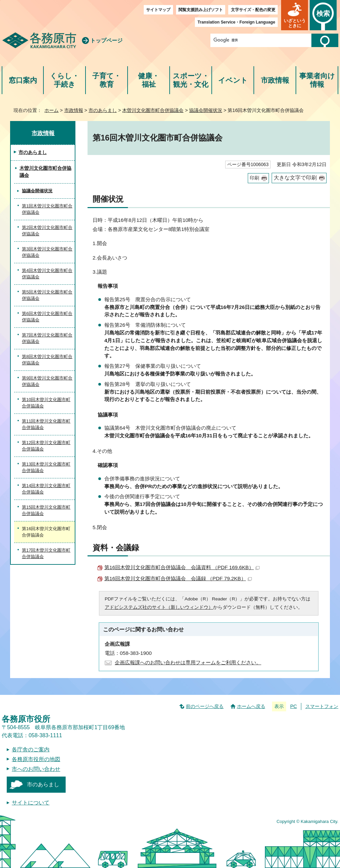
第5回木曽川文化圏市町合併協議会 (47, 295)
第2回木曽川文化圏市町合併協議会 (47, 231)
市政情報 (275, 80)
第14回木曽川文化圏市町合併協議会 (46, 489)
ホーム (52, 110)
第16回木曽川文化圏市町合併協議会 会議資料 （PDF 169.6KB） (182, 567)
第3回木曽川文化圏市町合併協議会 (47, 252)
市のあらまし (103, 110)
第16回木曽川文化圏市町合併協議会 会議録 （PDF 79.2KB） (178, 578)
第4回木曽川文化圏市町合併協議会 (47, 274)
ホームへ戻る (251, 706)
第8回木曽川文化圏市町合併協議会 (47, 360)
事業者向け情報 (317, 80)
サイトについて (31, 803)
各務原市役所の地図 (36, 759)
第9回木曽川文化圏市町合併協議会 (47, 381)
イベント (233, 80)
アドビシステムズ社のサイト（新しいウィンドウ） (159, 607)
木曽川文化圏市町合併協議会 (153, 110)
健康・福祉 (149, 80)
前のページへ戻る (205, 706)
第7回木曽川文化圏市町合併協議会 (47, 338)
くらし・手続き (64, 80)
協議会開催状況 (206, 110)
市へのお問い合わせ (36, 769)
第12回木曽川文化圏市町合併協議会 (46, 446)
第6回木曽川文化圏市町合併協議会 (47, 317)
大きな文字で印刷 (295, 178)
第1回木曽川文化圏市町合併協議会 (47, 209)
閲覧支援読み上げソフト (201, 10)
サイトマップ (158, 10)
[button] (295, 15)
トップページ (106, 41)
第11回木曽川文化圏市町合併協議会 (46, 424)
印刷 (254, 178)
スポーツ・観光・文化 (191, 80)
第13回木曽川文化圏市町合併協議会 (46, 467)
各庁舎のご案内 (31, 749)
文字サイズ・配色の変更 (253, 10)
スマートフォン (322, 706)
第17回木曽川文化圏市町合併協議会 (46, 554)
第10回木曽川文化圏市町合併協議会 (46, 403)
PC (294, 706)
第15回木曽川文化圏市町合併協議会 (46, 510)
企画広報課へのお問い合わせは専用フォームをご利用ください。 (188, 662)
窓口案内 (23, 80)
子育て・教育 (107, 80)
